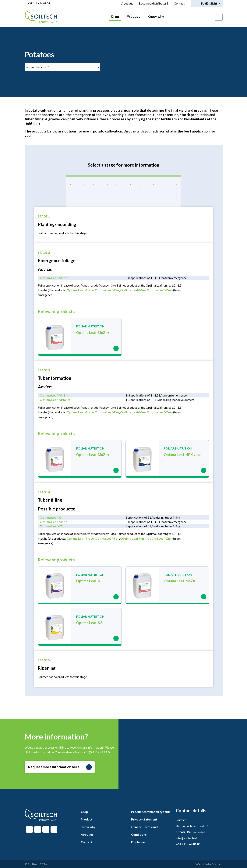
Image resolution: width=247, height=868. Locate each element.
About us (127, 3)
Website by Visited (209, 864)
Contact (179, 3)
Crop (115, 16)
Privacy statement (144, 819)
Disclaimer (139, 842)
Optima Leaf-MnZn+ (54, 278)
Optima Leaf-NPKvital (55, 400)
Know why (156, 16)
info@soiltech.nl (186, 838)
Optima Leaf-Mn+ (133, 290)
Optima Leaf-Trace (80, 290)
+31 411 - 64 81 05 (39, 3)
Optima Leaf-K (50, 517)
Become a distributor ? (153, 3)
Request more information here (60, 767)
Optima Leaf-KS (51, 526)
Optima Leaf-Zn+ (159, 290)
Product (133, 16)
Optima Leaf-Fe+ (107, 290)
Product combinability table (151, 812)
